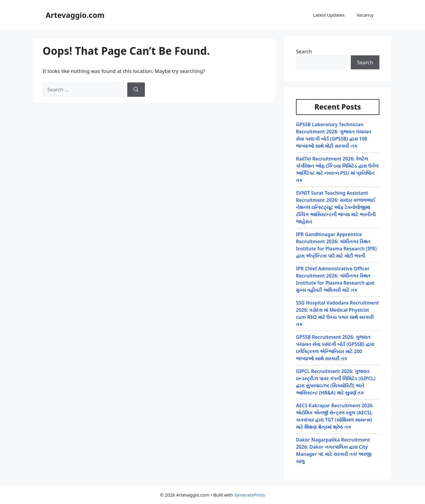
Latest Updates (329, 15)
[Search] (136, 90)
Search (304, 51)
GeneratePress (250, 495)
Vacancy (365, 15)
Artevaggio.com (75, 15)
